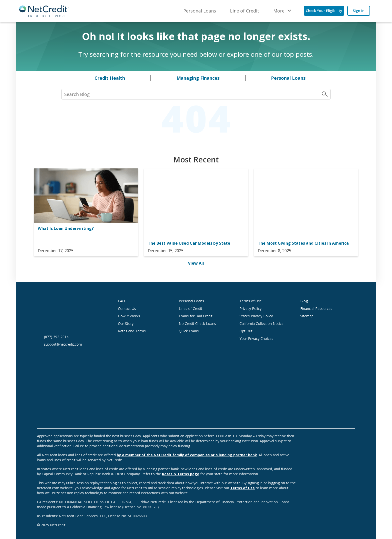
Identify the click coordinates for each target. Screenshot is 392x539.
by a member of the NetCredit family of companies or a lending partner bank (187, 455)
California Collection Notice (261, 323)
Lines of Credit (190, 308)
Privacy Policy (250, 308)
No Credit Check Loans (197, 323)
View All (196, 263)
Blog (304, 301)
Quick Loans (189, 331)
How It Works (129, 316)
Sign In (359, 11)
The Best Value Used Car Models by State (189, 243)
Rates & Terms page (181, 474)
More (279, 11)
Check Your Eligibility (324, 11)
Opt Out (246, 331)
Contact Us (127, 308)
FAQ (121, 301)
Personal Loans (200, 11)
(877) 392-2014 (56, 337)
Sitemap (307, 316)
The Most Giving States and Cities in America (303, 243)
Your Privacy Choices (261, 338)
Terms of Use (251, 301)
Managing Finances (198, 78)
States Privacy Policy (256, 316)
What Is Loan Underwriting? (66, 228)
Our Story (126, 323)
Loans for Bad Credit (196, 316)
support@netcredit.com (63, 344)
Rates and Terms (132, 331)
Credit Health (110, 78)
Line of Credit (245, 11)
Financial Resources (316, 308)
